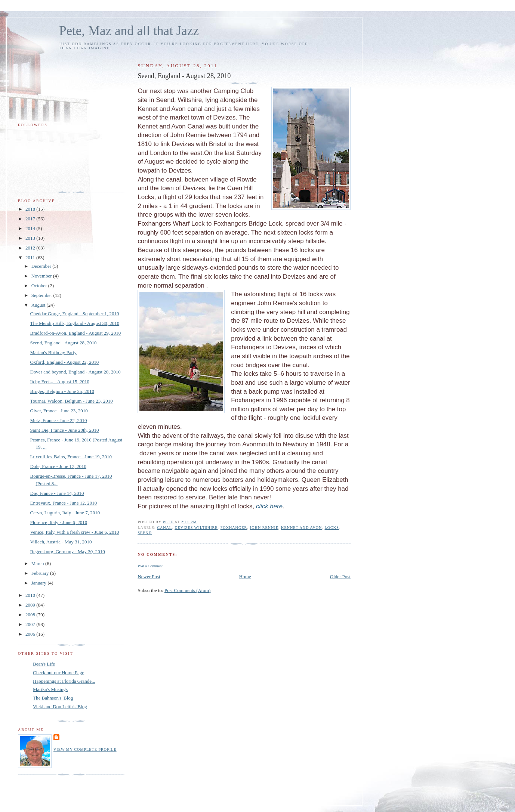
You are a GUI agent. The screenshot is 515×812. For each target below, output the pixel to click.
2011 (31, 258)
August (39, 305)
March (38, 563)
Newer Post (149, 577)
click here (269, 506)
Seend (145, 533)
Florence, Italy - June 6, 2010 (58, 522)
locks (332, 528)
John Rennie (264, 528)
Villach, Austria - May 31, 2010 (61, 542)
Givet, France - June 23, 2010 (59, 411)
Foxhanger (234, 528)
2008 (31, 615)
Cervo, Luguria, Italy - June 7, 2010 (65, 513)
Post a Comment (150, 566)
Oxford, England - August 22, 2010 (64, 362)
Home (245, 577)
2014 (31, 228)
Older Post (340, 577)
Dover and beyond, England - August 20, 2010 (75, 372)
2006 (31, 634)
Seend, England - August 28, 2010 (63, 343)
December (42, 266)
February (41, 573)
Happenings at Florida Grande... (64, 681)
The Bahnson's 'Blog (53, 698)
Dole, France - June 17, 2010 (58, 466)
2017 (31, 219)
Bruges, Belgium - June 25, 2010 (62, 391)
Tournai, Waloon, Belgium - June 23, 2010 (71, 401)
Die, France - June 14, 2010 (57, 493)
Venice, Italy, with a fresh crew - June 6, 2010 (74, 532)
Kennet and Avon (301, 528)
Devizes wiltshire (196, 528)
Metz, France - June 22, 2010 (58, 420)
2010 (31, 595)
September (42, 295)
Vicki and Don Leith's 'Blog (60, 706)
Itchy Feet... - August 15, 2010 (60, 382)
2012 (31, 248)
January (40, 583)
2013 (31, 238)
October (40, 286)
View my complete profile (85, 749)
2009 (31, 605)
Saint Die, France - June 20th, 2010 (64, 430)
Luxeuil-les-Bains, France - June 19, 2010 (71, 457)
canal (164, 528)
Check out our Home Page (58, 672)
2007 (31, 624)
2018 (31, 209)
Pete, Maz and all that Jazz (129, 31)
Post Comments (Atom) (188, 590)
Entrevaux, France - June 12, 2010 (63, 503)
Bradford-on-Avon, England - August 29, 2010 (75, 333)
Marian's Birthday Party (53, 352)
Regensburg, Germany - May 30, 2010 (67, 551)
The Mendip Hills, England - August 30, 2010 (75, 323)
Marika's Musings (50, 689)
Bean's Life (44, 664)
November (42, 276)
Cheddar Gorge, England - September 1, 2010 (74, 314)
